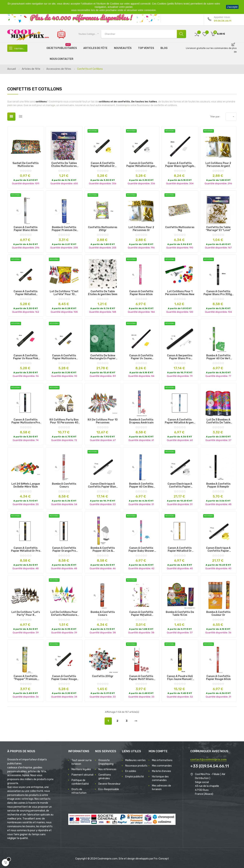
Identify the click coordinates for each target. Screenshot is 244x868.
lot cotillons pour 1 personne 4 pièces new (180, 293)
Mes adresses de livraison (161, 787)
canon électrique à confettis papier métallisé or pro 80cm (218, 549)
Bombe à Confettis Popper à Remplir (218, 485)
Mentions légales (81, 769)
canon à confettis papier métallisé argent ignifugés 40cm (141, 165)
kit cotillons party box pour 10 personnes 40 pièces (64, 421)
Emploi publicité (135, 777)
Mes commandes (162, 766)
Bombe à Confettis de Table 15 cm (180, 614)
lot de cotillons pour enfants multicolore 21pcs (64, 614)
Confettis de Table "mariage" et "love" (218, 229)
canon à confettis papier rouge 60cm (218, 678)
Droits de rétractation (79, 791)
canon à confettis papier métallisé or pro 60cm (26, 549)
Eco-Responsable (109, 789)
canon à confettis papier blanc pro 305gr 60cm (218, 293)
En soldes (131, 771)
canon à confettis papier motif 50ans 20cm (141, 678)
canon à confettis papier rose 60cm (141, 293)
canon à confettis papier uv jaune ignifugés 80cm (141, 357)
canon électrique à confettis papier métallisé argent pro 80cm (180, 485)
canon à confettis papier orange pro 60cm (64, 549)
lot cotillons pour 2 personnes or (141, 229)
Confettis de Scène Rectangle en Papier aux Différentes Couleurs (103, 357)
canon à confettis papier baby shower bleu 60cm (141, 549)
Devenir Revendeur (109, 784)
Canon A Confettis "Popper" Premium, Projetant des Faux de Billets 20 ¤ (26, 678)
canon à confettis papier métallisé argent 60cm (180, 421)
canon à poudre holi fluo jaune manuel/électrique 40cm (180, 678)
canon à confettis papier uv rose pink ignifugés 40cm (26, 357)
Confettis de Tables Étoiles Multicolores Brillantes (64, 165)
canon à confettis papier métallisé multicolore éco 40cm (141, 614)
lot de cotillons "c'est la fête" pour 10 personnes (64, 293)
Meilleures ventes (135, 760)
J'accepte (232, 7)
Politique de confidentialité (80, 782)
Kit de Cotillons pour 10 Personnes (103, 421)
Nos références (107, 769)
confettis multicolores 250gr (103, 229)
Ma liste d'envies (161, 771)
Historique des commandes (160, 778)
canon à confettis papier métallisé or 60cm (180, 549)
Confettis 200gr (103, 676)
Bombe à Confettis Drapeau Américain (141, 421)
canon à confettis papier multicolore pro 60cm (26, 421)
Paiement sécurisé (83, 775)
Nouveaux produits (136, 766)
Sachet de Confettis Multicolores (26, 165)
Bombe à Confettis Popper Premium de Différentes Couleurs (64, 229)
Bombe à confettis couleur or (218, 614)
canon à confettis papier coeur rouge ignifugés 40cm (64, 678)
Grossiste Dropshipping (106, 762)
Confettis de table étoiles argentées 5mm (103, 293)
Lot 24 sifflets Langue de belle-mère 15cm (26, 485)
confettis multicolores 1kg (180, 229)
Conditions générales (105, 777)
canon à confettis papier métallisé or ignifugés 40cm (103, 165)
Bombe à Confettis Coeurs (64, 485)
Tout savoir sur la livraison (82, 762)
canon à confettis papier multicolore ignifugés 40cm (64, 357)
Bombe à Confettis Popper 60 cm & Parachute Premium (103, 549)
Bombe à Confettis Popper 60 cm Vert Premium (218, 357)
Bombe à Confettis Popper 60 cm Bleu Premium (141, 485)
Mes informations (162, 760)
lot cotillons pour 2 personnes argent (218, 165)
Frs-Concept (161, 859)
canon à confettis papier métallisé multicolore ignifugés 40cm (26, 293)
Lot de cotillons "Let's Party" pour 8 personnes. (26, 614)
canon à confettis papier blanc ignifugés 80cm (180, 165)
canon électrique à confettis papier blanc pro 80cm (103, 485)
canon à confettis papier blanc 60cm (26, 229)
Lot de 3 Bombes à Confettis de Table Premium (218, 421)
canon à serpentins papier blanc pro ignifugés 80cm (180, 357)
